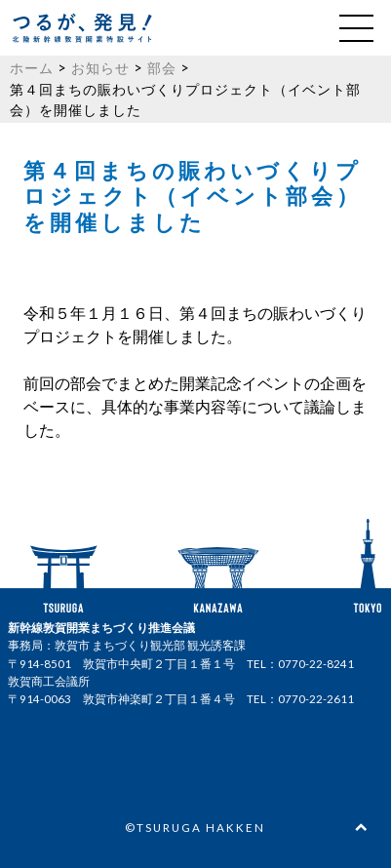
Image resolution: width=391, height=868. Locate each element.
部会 (162, 68)
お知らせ (100, 68)
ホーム (32, 68)
